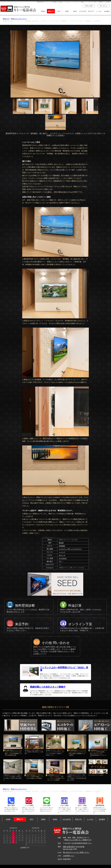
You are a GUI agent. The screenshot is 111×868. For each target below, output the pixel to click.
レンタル (99, 11)
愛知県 (61, 543)
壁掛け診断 (89, 6)
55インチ (62, 555)
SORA (75, 11)
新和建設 (62, 546)
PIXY (59, 11)
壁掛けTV (51, 11)
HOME (43, 11)
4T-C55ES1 (63, 558)
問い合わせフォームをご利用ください (76, 852)
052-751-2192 (68, 849)
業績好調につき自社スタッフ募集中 (48, 687)
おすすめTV (83, 11)
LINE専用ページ (69, 856)
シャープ (62, 552)
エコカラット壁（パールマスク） (71, 549)
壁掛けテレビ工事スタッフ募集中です (78, 840)
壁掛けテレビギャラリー (19, 19)
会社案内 (107, 11)
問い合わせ (104, 6)
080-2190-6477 (69, 847)
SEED (67, 11)
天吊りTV (91, 11)
